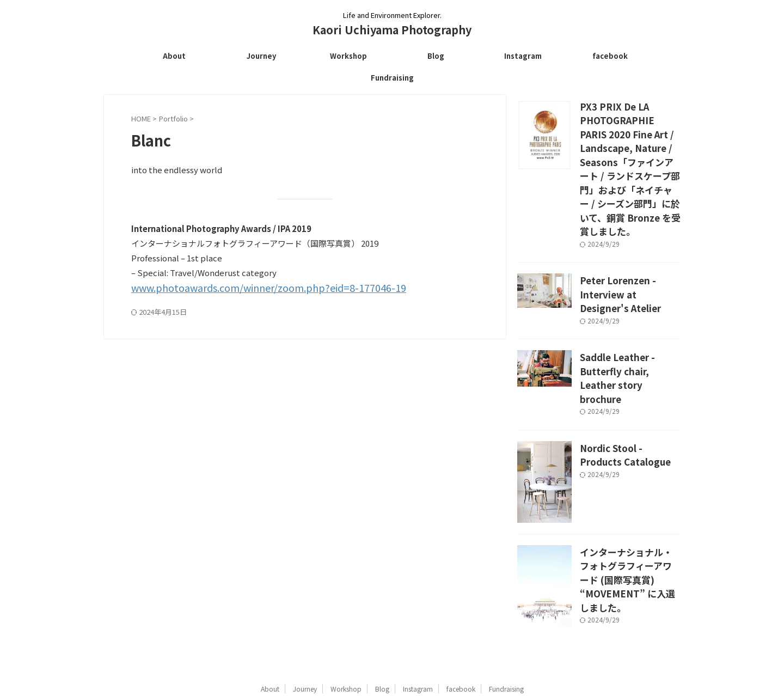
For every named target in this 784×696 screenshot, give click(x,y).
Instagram (523, 56)
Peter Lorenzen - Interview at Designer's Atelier (626, 251)
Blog (436, 56)
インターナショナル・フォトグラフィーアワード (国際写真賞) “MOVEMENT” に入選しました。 (629, 505)
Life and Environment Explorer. (392, 645)
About (174, 56)
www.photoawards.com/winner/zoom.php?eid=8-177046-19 (246, 287)
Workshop (348, 56)
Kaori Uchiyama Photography (392, 30)
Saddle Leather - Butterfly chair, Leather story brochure (626, 322)
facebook (610, 56)
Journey (261, 56)
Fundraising (392, 78)
